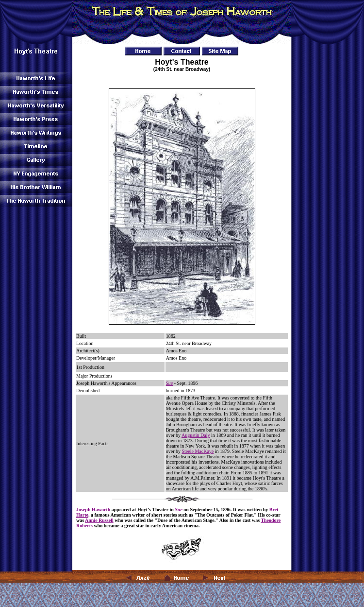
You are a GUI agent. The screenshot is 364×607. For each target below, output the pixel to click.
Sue (169, 383)
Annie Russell (99, 520)
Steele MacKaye (198, 451)
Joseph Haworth (93, 510)
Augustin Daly (196, 435)
